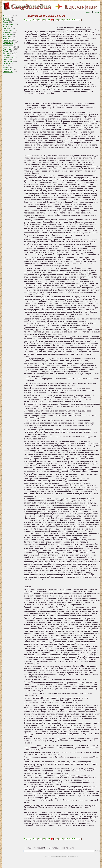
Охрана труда (8, 43)
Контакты (97, 12)
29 (55, 20)
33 (65, 20)
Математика (7, 35)
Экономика (7, 70)
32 (62, 20)
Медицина (7, 37)
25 (44, 20)
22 (36, 20)
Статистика (7, 55)
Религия (6, 51)
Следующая (78, 20)
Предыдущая (28, 20)
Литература (7, 30)
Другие (6, 22)
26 (47, 20)
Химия (5, 66)
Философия (7, 61)
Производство (8, 49)
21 (34, 20)
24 (41, 20)
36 (72, 20)
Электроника (8, 72)
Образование (8, 41)
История (6, 26)
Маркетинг (7, 32)
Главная (89, 12)
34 (67, 20)
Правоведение (8, 47)
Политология (8, 45)
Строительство (9, 57)
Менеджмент (8, 39)
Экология (6, 68)
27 (49, 20)
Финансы (6, 63)
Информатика (8, 24)
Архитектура (8, 16)
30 (57, 20)
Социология (7, 53)
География (7, 20)
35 (70, 20)
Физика (6, 59)
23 (39, 20)
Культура (6, 28)
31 (60, 20)
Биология (7, 18)
